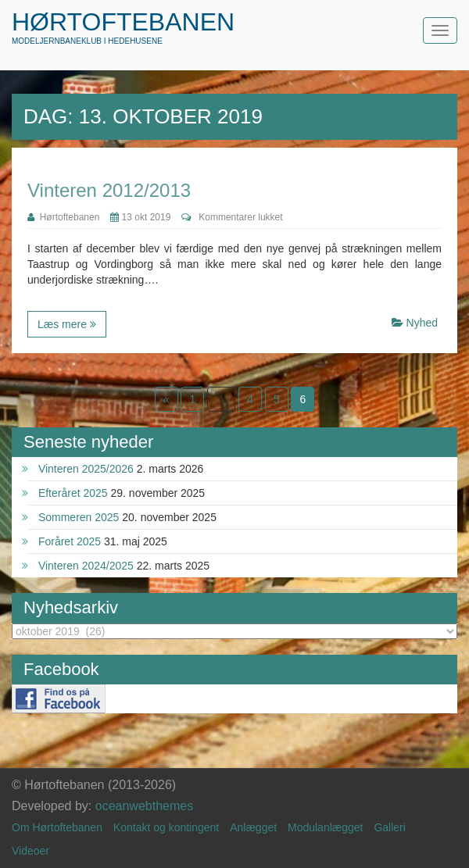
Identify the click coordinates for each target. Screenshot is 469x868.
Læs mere (67, 324)
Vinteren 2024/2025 (86, 566)
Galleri (389, 827)
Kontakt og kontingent (166, 827)
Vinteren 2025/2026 (86, 469)
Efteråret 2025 (73, 493)
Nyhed (422, 323)
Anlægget (253, 827)
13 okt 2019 (140, 217)
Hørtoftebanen (123, 22)
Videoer (30, 851)
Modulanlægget (326, 827)
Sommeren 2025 (79, 517)
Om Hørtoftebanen (57, 827)
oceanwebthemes (144, 806)
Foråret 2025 (70, 541)
